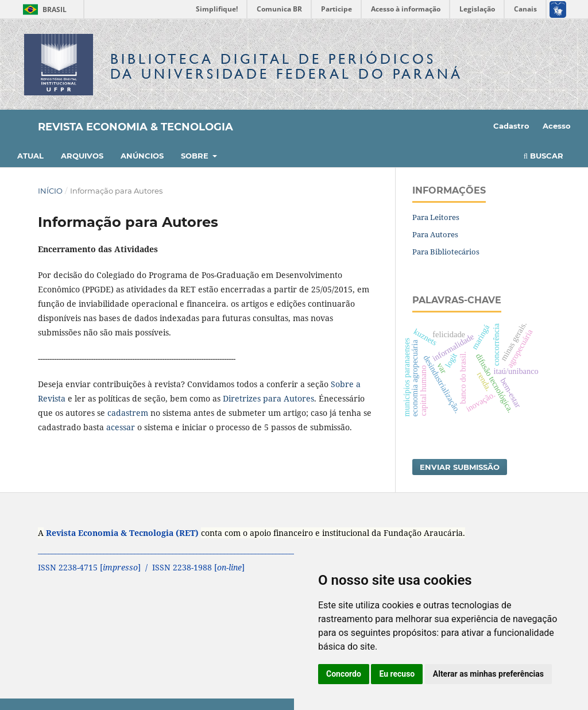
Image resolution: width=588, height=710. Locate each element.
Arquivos (82, 156)
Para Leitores (436, 217)
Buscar (543, 156)
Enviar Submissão (460, 467)
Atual (30, 156)
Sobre (196, 156)
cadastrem (128, 413)
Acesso (557, 126)
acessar (121, 427)
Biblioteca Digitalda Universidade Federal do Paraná (287, 66)
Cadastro (511, 126)
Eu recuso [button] (397, 674)
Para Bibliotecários (446, 252)
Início (50, 191)
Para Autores (435, 234)
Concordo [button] (344, 674)
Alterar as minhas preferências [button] (488, 674)
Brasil (43, 9)
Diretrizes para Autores (268, 398)
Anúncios (142, 156)
